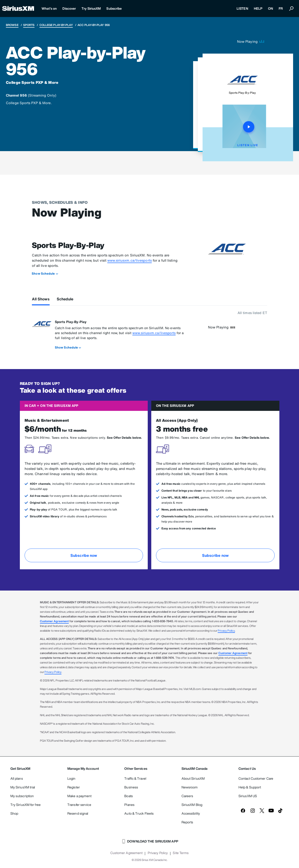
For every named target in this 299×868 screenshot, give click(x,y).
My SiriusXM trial (23, 787)
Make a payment (79, 796)
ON (271, 8)
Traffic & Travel (135, 778)
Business (131, 787)
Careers (187, 796)
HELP (258, 8)
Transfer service (79, 805)
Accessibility (191, 813)
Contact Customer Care (256, 778)
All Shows (41, 299)
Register (74, 787)
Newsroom (190, 787)
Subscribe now (84, 555)
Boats (129, 796)
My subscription (22, 796)
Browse (12, 25)
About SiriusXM (193, 778)
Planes (129, 805)
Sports (29, 25)
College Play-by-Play (56, 25)
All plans (17, 778)
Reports (187, 822)
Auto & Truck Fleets (139, 813)
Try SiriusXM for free (26, 805)
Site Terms (181, 853)
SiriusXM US (248, 796)
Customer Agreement (54, 621)
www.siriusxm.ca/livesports (130, 260)
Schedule (65, 299)
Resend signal (78, 813)
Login (71, 778)
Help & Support (250, 787)
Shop (14, 813)
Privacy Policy (226, 631)
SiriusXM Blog (192, 805)
